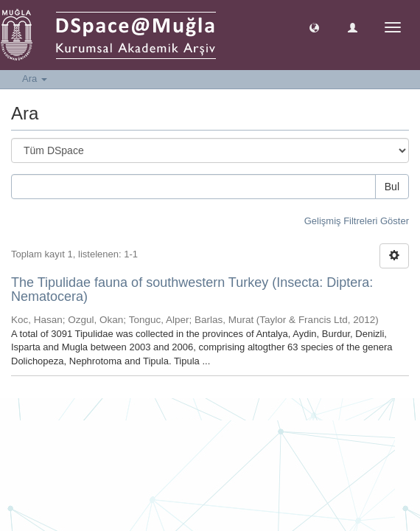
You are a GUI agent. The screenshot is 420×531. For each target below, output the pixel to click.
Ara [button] (35, 79)
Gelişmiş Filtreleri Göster (357, 221)
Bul (392, 187)
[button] (314, 27)
